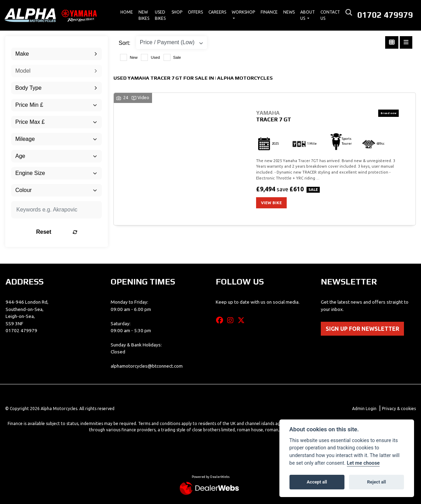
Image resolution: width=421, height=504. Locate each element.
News (289, 12)
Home (127, 12)
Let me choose (363, 463)
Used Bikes (160, 15)
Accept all (317, 482)
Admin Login (364, 409)
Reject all (376, 482)
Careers (217, 12)
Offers (195, 12)
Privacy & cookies (399, 409)
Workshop (243, 12)
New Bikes (144, 15)
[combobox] (57, 54)
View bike (271, 203)
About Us (308, 15)
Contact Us (330, 15)
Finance (269, 12)
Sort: (125, 43)
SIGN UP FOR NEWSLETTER (362, 329)
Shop (177, 12)
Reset (71, 232)
